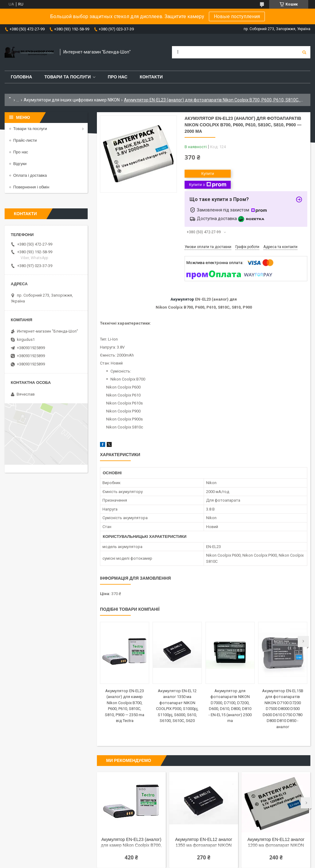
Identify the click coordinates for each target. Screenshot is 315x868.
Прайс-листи (25, 140)
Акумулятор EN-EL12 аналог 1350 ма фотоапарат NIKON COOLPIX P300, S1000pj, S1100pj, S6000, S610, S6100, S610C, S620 (204, 843)
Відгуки (20, 164)
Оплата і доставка (30, 175)
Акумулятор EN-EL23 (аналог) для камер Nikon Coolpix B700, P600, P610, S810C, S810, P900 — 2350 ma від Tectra (131, 843)
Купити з (207, 185)
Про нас (118, 77)
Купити (208, 174)
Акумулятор (182, 299)
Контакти (151, 77)
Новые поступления (237, 16)
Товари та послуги (68, 77)
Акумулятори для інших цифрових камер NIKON (72, 100)
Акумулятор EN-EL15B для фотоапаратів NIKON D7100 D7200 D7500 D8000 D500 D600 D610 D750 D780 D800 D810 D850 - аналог (283, 709)
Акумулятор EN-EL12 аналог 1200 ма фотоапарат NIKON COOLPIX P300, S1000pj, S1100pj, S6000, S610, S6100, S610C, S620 (276, 843)
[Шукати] (304, 52)
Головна (21, 77)
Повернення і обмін (31, 187)
